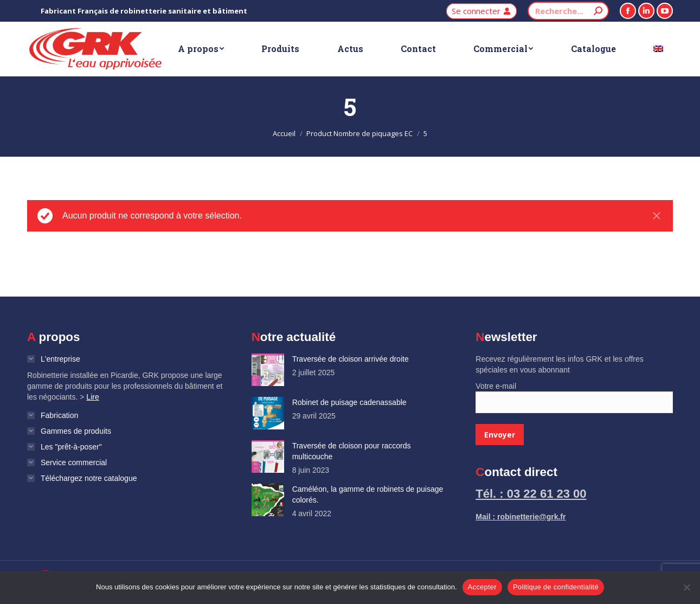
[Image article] (268, 370)
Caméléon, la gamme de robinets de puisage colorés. (368, 494)
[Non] (686, 587)
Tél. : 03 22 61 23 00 (531, 494)
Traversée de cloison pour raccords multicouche (352, 451)
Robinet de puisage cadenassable (349, 402)
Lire (92, 397)
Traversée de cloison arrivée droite (351, 359)
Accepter (482, 587)
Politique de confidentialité (556, 587)
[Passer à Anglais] (659, 49)
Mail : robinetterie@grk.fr (521, 517)
